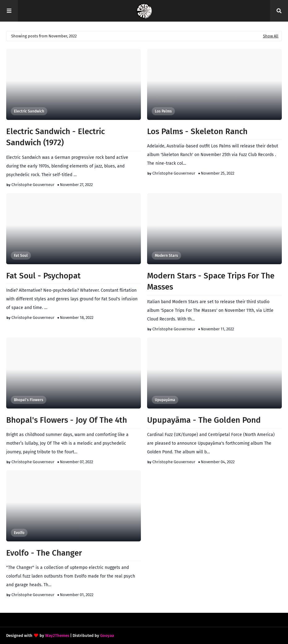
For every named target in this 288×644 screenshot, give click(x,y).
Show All (271, 36)
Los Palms (163, 111)
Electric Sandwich (29, 111)
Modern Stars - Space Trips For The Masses (211, 281)
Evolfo (19, 533)
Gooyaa (107, 636)
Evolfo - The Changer (44, 553)
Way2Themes (57, 636)
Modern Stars (166, 256)
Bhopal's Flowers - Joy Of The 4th (67, 420)
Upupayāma (165, 400)
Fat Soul (21, 256)
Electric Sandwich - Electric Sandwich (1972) (55, 137)
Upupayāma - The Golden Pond (204, 420)
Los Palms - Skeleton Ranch (197, 131)
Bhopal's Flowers (29, 400)
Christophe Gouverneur (33, 185)
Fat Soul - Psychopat (43, 276)
